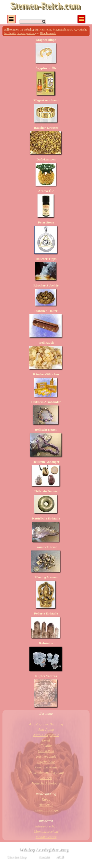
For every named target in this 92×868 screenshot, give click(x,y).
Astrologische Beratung (46, 724)
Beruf (46, 740)
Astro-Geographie (46, 735)
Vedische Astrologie (46, 783)
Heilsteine (46, 30)
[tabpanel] (46, 31)
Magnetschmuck (62, 30)
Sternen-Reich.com (45, 5)
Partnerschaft (46, 756)
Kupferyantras (26, 33)
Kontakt (44, 857)
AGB (60, 857)
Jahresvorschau (46, 826)
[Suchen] (33, 22)
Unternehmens (39, 773)
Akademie (46, 805)
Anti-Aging (46, 730)
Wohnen (46, 778)
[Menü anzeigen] (81, 19)
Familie (46, 746)
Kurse (46, 799)
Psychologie (46, 762)
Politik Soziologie (46, 810)
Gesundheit (46, 751)
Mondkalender (46, 837)
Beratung (57, 773)
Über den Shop (16, 857)
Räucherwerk (48, 33)
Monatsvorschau (46, 832)
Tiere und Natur (46, 767)
